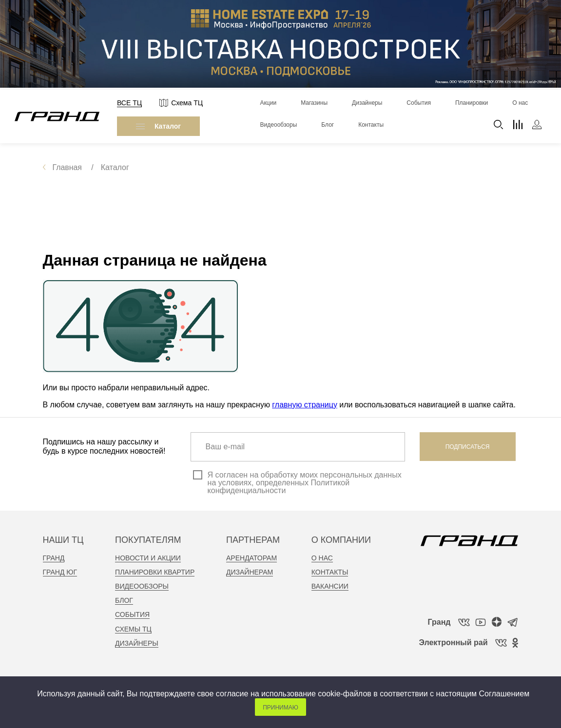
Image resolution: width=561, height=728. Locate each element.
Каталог (158, 126)
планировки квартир (155, 572)
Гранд (54, 558)
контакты (330, 572)
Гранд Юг (60, 572)
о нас (322, 558)
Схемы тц (133, 629)
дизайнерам (250, 572)
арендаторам (251, 558)
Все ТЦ (129, 103)
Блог (124, 600)
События (132, 614)
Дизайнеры (137, 643)
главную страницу (305, 405)
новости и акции (148, 558)
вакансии (330, 586)
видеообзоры (142, 586)
